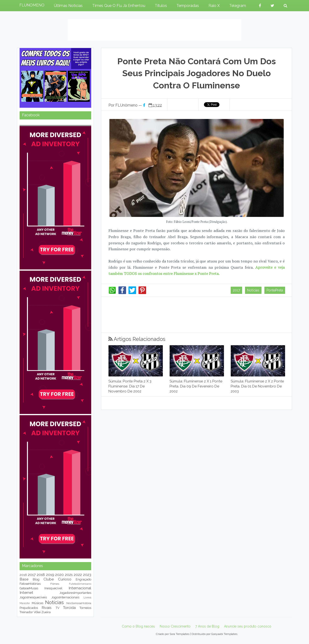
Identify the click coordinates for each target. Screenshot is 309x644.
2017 (236, 290)
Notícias (253, 290)
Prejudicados (29, 608)
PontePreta (275, 290)
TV (58, 608)
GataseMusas (29, 588)
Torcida (69, 608)
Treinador (26, 612)
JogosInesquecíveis (33, 597)
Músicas (37, 603)
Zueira (46, 612)
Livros (87, 597)
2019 (50, 575)
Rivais (47, 608)
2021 (69, 575)
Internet (26, 593)
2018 (41, 575)
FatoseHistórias (30, 584)
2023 (87, 575)
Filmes (55, 584)
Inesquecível (53, 588)
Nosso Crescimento (175, 626)
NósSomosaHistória (79, 603)
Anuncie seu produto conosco (248, 626)
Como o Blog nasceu (138, 626)
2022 (78, 575)
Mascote (25, 603)
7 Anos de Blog (207, 626)
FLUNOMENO (32, 5)
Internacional (80, 588)
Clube (49, 579)
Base (24, 579)
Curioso (65, 579)
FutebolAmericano (80, 584)
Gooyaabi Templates (224, 634)
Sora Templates (179, 634)
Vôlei (37, 612)
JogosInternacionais (65, 597)
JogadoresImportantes (75, 593)
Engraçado (83, 579)
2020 (59, 575)
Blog (36, 579)
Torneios (85, 608)
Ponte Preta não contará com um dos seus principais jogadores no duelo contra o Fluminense (197, 73)
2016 (23, 575)
